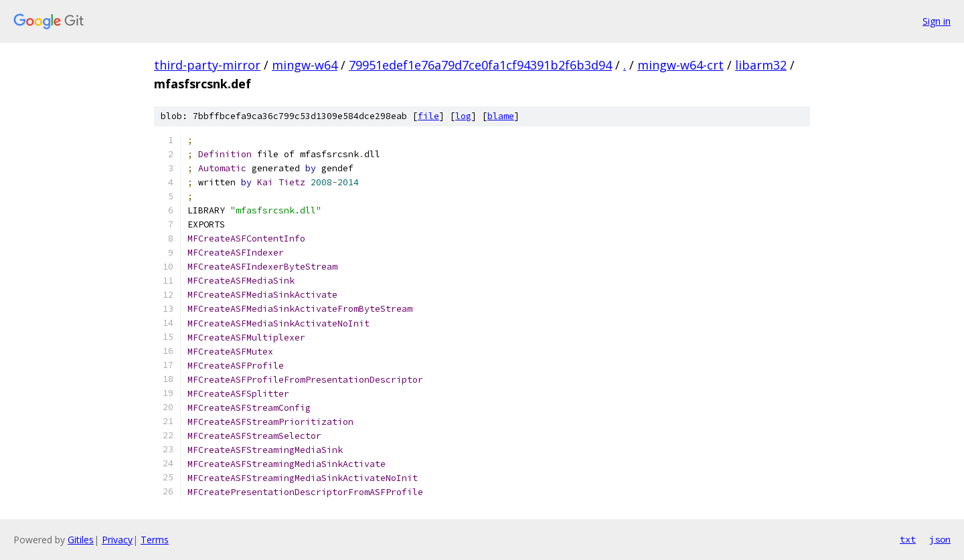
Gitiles (81, 540)
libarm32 (761, 65)
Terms (155, 540)
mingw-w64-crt (680, 65)
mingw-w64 (305, 65)
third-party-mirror (207, 65)
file (428, 116)
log (463, 116)
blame (501, 116)
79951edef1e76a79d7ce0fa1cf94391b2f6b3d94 (480, 65)
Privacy (117, 540)
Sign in (937, 21)
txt (908, 539)
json (940, 539)
